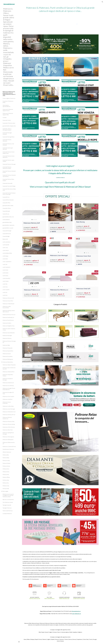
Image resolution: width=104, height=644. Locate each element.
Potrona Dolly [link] (6, 488)
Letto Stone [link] (5, 276)
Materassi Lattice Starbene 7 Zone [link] (9, 329)
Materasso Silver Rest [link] (8, 430)
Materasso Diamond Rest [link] (8, 372)
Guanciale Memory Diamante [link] (7, 140)
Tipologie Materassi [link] (7, 508)
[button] (102, 2)
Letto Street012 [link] (6, 278)
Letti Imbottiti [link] (6, 245)
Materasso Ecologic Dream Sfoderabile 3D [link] (9, 389)
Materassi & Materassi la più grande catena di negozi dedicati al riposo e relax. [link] (9, 94)
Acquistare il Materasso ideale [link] (8, 102)
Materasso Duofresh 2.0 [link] (8, 383)
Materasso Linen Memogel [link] (9, 409)
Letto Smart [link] (5, 270)
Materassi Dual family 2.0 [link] (8, 317)
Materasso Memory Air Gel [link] (9, 415)
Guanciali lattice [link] (6, 220)
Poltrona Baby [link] (6, 458)
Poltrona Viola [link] (6, 480)
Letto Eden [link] (5, 259)
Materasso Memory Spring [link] (9, 424)
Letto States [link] (6, 273)
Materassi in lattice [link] (7, 323)
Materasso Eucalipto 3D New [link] (8, 393)
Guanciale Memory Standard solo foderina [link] (9, 176)
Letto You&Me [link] (6, 290)
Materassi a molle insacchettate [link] (7, 307)
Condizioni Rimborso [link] (7, 514)
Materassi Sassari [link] (7, 354)
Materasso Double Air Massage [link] (8, 379)
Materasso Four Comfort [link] (8, 396)
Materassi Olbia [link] (6, 345)
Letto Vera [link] (5, 287)
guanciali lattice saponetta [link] (8, 225)
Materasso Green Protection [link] (7, 403)
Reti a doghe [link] (5, 491)
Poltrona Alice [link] (6, 455)
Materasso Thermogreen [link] (8, 437)
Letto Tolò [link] (5, 284)
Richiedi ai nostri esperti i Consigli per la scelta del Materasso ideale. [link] (8, 495)
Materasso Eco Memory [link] (8, 386)
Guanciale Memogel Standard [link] (7, 133)
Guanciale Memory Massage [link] (9, 164)
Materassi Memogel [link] (7, 335)
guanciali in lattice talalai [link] (8, 205)
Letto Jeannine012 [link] (7, 262)
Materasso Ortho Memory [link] (9, 427)
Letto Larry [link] (5, 248)
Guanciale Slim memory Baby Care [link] (9, 190)
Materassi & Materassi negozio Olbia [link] (8, 114)
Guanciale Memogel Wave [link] (9, 137)
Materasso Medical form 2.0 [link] (9, 412)
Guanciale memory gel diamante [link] (8, 148)
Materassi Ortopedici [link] (8, 348)
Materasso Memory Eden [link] (9, 421)
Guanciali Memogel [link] (7, 231)
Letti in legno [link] (6, 256)
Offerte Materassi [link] (7, 452)
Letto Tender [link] (6, 281)
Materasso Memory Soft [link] (8, 298)
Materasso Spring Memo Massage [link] (8, 433)
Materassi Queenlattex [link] (8, 351)
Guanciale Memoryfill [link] (7, 183)
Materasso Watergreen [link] (8, 440)
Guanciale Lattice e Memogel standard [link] (7, 129)
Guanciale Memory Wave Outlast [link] (8, 180)
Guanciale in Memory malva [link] (9, 123)
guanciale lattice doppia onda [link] (9, 126)
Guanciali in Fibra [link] (6, 203)
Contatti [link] (5, 117)
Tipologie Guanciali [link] (7, 505)
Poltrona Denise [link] (6, 466)
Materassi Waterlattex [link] (8, 362)
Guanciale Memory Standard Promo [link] (9, 172)
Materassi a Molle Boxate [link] (8, 304)
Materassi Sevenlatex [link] (8, 356)
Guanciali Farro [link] (6, 197)
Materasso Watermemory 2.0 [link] (9, 443)
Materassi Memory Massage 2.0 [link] (9, 342)
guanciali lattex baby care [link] (8, 217)
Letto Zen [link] (5, 292)
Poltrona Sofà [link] (6, 474)
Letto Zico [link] (5, 295)
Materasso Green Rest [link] (8, 301)
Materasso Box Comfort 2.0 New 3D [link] (9, 368)
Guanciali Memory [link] (7, 234)
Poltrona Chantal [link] (6, 463)
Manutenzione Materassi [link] (8, 449)
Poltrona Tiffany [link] (6, 477)
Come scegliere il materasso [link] (9, 98)
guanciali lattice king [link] (7, 222)
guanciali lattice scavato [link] (8, 228)
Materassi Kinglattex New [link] (9, 326)
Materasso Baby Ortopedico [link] (9, 365)
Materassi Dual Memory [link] (8, 320)
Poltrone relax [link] (6, 486)
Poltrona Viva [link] (6, 483)
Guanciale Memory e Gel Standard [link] (8, 144)
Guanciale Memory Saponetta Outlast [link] (7, 168)
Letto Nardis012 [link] (6, 267)
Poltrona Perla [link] (6, 472)
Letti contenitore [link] (7, 242)
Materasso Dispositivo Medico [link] (8, 375)
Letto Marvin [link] (6, 250)
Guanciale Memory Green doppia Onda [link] (9, 152)
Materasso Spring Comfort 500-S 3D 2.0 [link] (9, 311)
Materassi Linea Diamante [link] (9, 333)
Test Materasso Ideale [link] (8, 502)
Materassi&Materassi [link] (8, 511)
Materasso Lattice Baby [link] (8, 406)
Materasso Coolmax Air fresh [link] (9, 446)
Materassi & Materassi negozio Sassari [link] (8, 110)
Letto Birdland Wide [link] (7, 253)
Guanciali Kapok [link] (6, 211)
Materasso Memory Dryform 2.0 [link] (7, 418)
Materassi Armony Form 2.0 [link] (9, 315)
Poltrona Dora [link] (6, 469)
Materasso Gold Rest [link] (7, 399)
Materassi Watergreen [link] (8, 359)
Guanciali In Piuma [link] (7, 208)
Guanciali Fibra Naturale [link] (8, 200)
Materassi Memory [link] (7, 338)
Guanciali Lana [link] (6, 214)
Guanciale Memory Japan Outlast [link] (8, 161)
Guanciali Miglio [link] (6, 236)
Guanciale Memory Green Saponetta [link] (9, 157)
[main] (60, 9)
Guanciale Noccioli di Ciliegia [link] (9, 186)
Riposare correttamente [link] (8, 499)
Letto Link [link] (5, 264)
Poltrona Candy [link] (6, 460)
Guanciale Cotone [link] (7, 120)
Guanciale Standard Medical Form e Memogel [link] (9, 194)
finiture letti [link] (5, 239)
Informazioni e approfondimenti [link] (6, 106)
